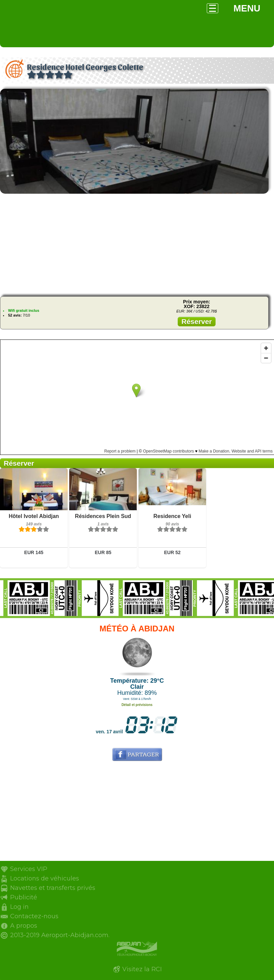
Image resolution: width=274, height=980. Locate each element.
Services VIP (29, 869)
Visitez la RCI (142, 969)
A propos (24, 926)
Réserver (197, 321)
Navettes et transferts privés (53, 888)
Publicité (24, 897)
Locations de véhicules (45, 878)
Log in (19, 907)
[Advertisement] (137, 244)
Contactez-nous (34, 916)
